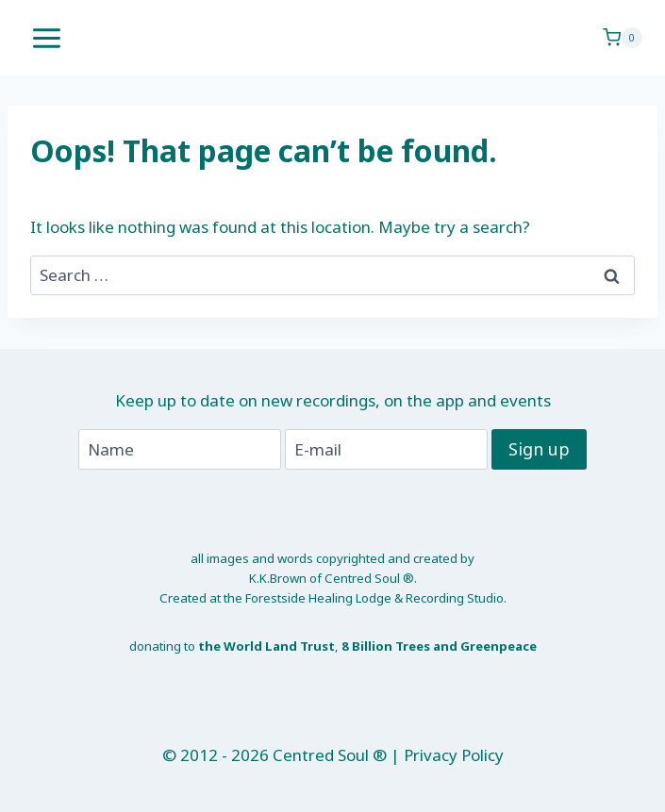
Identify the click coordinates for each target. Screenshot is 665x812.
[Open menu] (47, 38)
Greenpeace (499, 646)
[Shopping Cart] (623, 38)
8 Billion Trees (386, 646)
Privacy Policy (454, 755)
